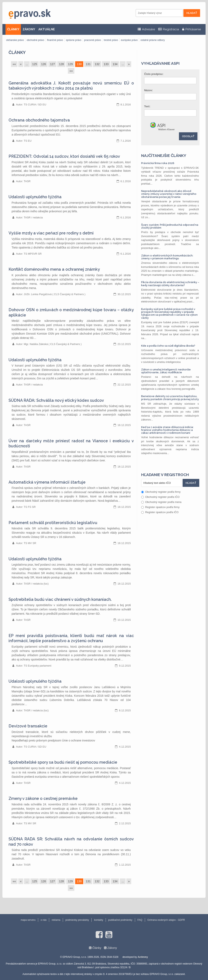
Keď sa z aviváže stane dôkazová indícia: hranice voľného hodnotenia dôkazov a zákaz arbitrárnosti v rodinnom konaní (167, 430)
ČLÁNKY (13, 29)
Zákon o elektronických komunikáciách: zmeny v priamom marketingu (167, 257)
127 (52, 64)
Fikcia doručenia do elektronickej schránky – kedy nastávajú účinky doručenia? (170, 284)
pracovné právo (93, 40)
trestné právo (111, 40)
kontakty (99, 920)
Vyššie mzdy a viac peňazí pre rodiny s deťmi (51, 233)
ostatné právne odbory (153, 40)
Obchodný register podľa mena (161, 502)
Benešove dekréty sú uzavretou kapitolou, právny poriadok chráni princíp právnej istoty (170, 398)
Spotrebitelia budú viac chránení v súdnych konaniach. (60, 599)
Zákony (112, 948)
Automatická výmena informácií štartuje (47, 482)
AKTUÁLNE (47, 29)
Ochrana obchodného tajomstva (39, 120)
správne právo (74, 40)
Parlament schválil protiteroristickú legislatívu (53, 523)
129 (70, 64)
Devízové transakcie (28, 726)
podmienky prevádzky (77, 920)
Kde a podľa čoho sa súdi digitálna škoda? (168, 346)
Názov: (149, 90)
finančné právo (55, 40)
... (27, 64)
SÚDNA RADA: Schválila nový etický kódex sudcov (56, 400)
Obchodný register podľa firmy (161, 492)
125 (35, 64)
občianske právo (15, 40)
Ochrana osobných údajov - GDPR (166, 920)
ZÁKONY (29, 29)
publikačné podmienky (120, 920)
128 (61, 64)
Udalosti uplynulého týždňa (35, 197)
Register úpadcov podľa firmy (160, 507)
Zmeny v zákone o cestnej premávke (43, 799)
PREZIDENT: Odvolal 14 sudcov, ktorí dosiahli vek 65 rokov (64, 156)
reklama (56, 920)
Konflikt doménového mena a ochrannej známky (54, 269)
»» (71, 71)
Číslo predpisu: (154, 74)
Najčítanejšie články (164, 155)
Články (17, 52)
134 (115, 64)
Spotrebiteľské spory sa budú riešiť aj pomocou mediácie (63, 762)
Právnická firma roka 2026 (158, 163)
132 (97, 64)
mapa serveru (28, 920)
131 (88, 64)
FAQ (140, 920)
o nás (44, 920)
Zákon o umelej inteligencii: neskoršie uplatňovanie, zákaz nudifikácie (166, 371)
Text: (147, 106)
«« (14, 64)
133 (106, 64)
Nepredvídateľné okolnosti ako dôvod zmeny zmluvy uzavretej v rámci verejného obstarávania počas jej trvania (169, 194)
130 (79, 64)
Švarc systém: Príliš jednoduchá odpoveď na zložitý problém (170, 226)
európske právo (129, 40)
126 (43, 64)
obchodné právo (35, 40)
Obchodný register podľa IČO (160, 497)
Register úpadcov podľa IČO (160, 512)
